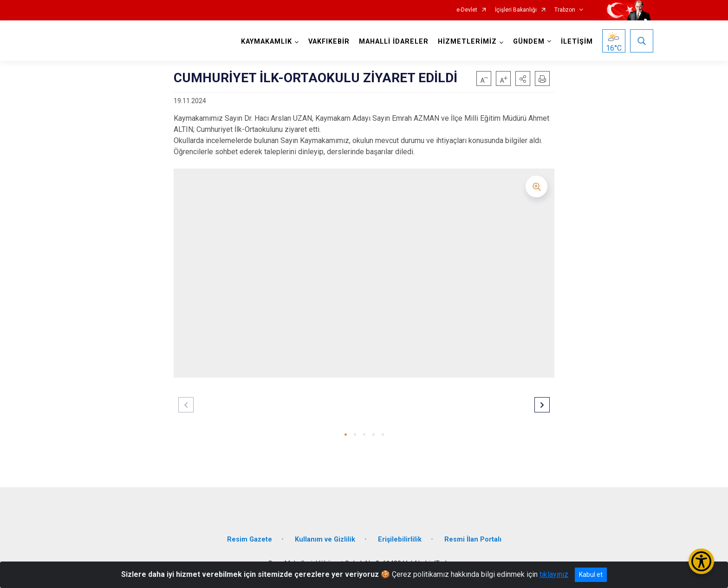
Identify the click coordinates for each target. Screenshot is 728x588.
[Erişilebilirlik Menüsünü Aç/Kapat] (701, 561)
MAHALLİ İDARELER (394, 42)
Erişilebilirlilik (400, 539)
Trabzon (565, 10)
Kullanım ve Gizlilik (325, 539)
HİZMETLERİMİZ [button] (467, 42)
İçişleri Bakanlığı (516, 10)
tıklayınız (554, 574)
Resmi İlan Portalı (473, 539)
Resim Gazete (250, 539)
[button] (523, 78)
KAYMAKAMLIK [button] (266, 42)
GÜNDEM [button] (529, 42)
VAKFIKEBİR (329, 42)
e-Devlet (467, 10)
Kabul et (591, 575)
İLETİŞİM (577, 42)
